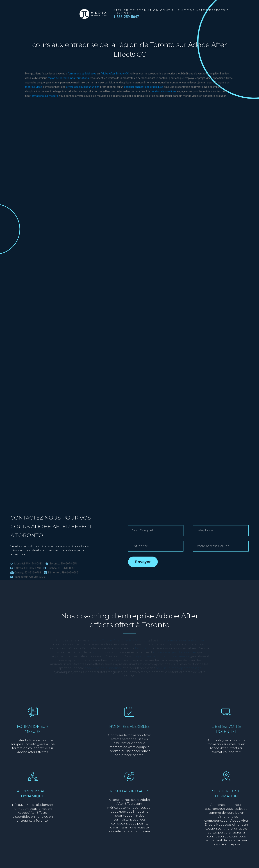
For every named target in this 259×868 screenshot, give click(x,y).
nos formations (80, 78)
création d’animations (163, 91)
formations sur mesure (44, 96)
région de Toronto (58, 78)
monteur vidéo (34, 87)
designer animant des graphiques (144, 87)
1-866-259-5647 (126, 17)
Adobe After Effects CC (114, 74)
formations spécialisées (82, 74)
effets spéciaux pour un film (83, 87)
